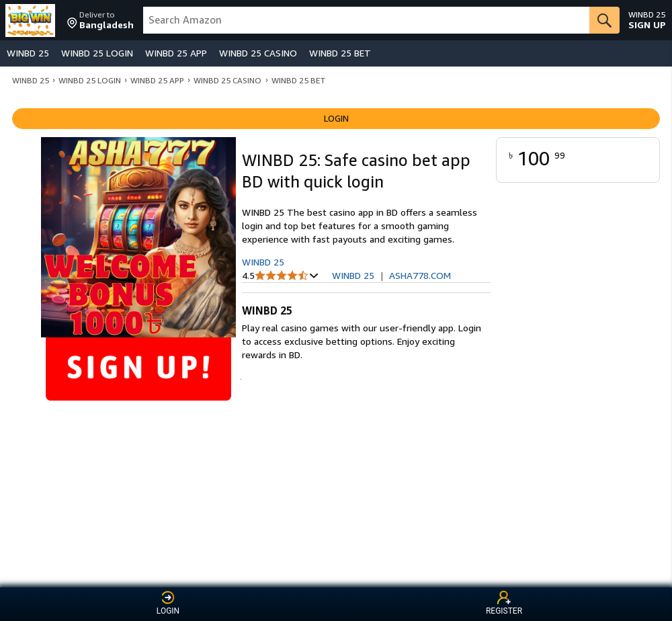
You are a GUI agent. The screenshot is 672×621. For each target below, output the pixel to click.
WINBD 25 (28, 53)
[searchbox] (367, 20)
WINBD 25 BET (340, 53)
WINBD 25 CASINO (258, 53)
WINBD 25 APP (176, 53)
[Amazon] (32, 20)
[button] (100, 20)
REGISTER (504, 603)
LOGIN (168, 603)
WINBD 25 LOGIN (97, 53)
